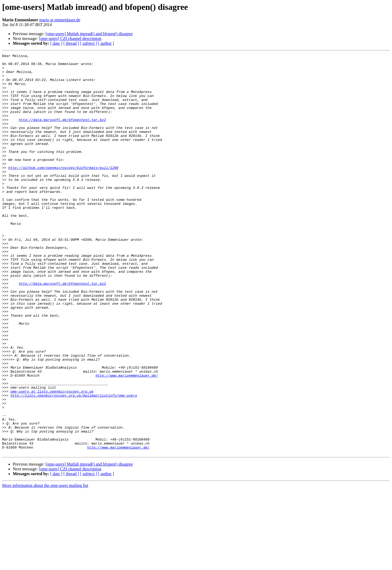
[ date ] (56, 43)
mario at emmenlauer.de (60, 20)
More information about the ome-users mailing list (45, 565)
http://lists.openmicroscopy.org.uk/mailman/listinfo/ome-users (74, 464)
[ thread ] (71, 43)
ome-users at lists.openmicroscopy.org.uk (52, 459)
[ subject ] (89, 43)
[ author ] (106, 43)
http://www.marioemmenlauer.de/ (127, 440)
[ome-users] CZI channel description (70, 38)
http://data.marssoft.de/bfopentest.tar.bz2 (62, 133)
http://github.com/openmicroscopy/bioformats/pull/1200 (63, 191)
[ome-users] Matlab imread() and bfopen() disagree (89, 34)
